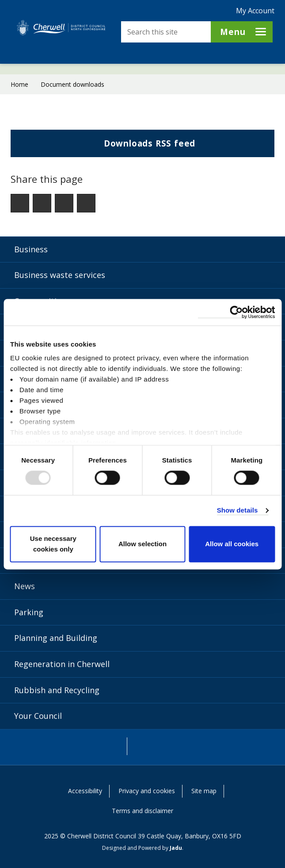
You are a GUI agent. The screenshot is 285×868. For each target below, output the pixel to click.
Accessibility (85, 791)
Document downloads (72, 84)
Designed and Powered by (142, 848)
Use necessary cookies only (53, 544)
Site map (204, 791)
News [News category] (25, 586)
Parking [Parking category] (29, 612)
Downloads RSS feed (106, 147)
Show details (237, 511)
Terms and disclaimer (142, 811)
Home (19, 84)
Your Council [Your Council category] (38, 716)
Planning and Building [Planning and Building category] (56, 638)
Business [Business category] (31, 249)
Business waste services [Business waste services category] (60, 275)
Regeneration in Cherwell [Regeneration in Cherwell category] (62, 664)
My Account (255, 11)
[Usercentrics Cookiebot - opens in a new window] (236, 312)
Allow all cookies (232, 544)
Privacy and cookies (147, 791)
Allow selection (142, 544)
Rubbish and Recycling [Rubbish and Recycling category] (57, 690)
